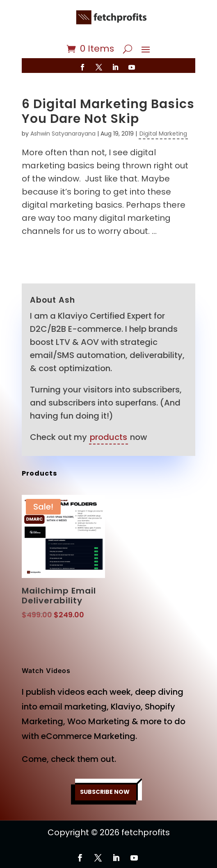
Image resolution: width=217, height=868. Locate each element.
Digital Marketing (163, 134)
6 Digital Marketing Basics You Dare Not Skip (108, 111)
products (108, 437)
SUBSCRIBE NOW (105, 792)
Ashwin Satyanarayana (63, 134)
